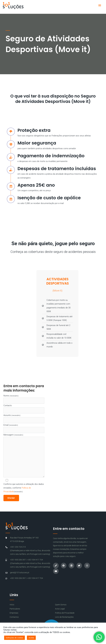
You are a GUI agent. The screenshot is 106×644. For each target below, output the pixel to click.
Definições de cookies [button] (14, 638)
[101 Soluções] (13, 6)
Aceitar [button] (31, 638)
